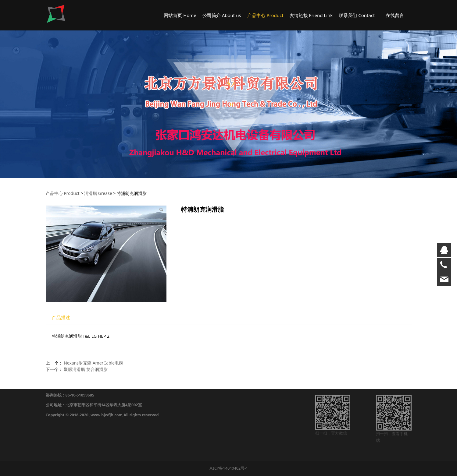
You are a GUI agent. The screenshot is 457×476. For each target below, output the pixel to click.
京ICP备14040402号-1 (229, 468)
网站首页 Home (180, 15)
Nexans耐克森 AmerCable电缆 (93, 363)
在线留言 (395, 15)
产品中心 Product (265, 15)
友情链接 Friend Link (311, 15)
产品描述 (61, 317)
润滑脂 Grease (98, 193)
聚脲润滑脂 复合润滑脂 (86, 369)
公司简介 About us (222, 15)
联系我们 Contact (357, 15)
